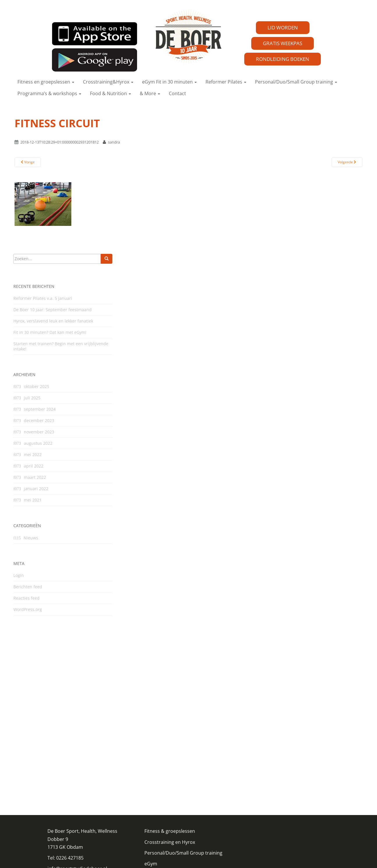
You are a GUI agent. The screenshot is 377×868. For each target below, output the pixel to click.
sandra (114, 142)
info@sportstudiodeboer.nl (77, 790)
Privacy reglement (67, 801)
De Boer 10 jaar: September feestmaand (53, 310)
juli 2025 (32, 398)
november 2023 (39, 432)
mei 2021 (33, 500)
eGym (151, 785)
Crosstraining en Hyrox (170, 763)
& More (150, 93)
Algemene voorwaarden (171, 807)
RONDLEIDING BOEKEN (283, 59)
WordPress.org (28, 609)
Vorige (28, 162)
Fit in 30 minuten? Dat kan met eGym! (50, 332)
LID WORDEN (283, 28)
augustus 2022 (38, 443)
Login (19, 575)
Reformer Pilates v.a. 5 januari (43, 298)
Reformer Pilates (226, 82)
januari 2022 (36, 489)
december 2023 (39, 420)
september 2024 (40, 409)
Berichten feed (28, 587)
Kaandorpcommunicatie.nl (217, 856)
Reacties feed (26, 598)
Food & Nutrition (110, 93)
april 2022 (34, 466)
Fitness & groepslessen (170, 752)
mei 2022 (33, 455)
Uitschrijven (157, 817)
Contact (177, 93)
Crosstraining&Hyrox (108, 82)
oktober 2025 (37, 386)
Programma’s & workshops (49, 93)
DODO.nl (164, 856)
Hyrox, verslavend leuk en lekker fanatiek (53, 321)
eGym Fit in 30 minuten (169, 82)
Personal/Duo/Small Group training (296, 82)
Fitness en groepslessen (46, 82)
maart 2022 (35, 477)
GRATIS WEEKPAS (283, 43)
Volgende (347, 162)
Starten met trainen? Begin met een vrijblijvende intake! (61, 346)
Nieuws (31, 538)
